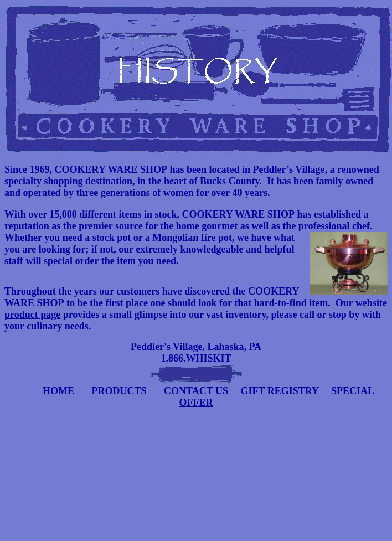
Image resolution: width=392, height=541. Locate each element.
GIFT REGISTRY (279, 391)
